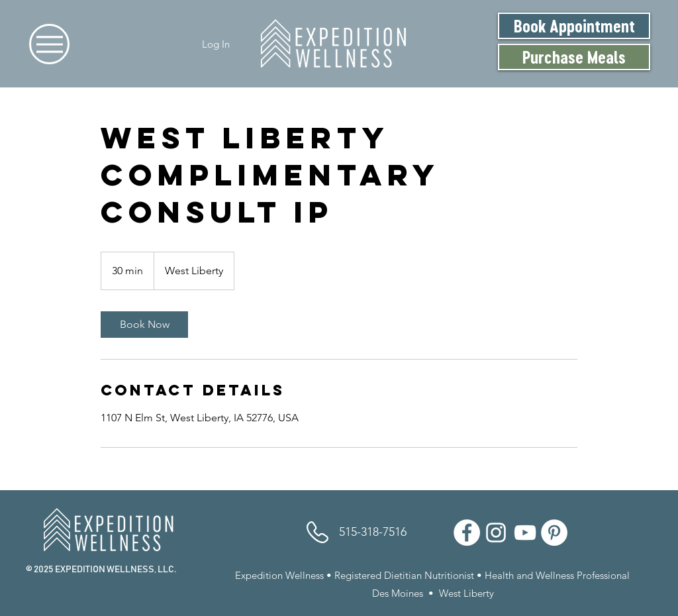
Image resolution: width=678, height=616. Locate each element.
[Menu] (49, 44)
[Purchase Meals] (574, 57)
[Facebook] (467, 533)
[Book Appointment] (574, 26)
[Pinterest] (554, 533)
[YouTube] (525, 533)
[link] (144, 325)
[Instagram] (496, 533)
